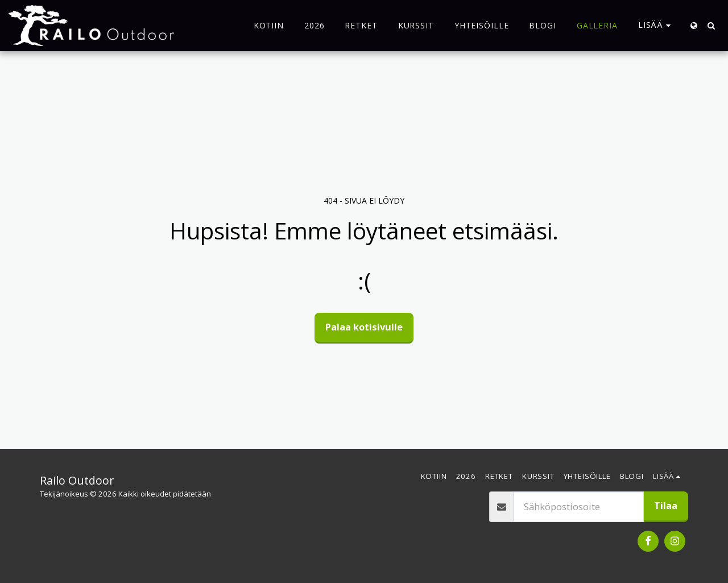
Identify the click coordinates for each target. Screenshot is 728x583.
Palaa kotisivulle (364, 327)
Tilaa (666, 505)
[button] (711, 26)
